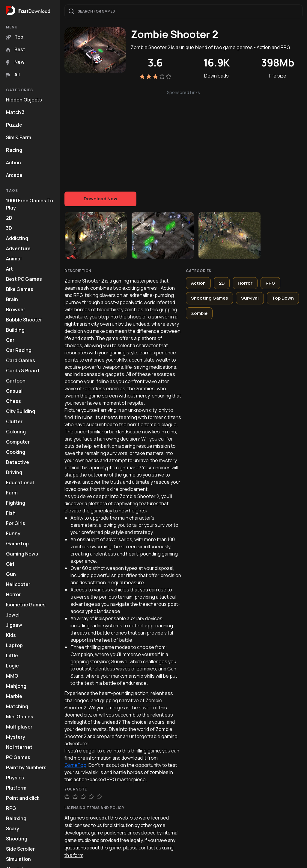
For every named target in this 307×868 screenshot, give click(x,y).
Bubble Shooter (24, 320)
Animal (14, 259)
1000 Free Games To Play (30, 204)
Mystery (16, 737)
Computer (18, 442)
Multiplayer (19, 727)
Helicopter (18, 584)
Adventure (18, 248)
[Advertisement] (183, 138)
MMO (12, 676)
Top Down (283, 298)
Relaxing (16, 818)
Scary (13, 828)
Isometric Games (26, 605)
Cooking (16, 452)
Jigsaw (14, 625)
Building (15, 330)
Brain (12, 299)
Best (16, 49)
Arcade (14, 175)
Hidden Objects (24, 100)
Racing (14, 150)
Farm (12, 493)
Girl (10, 564)
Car (10, 340)
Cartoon (16, 381)
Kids (11, 635)
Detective (18, 462)
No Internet (19, 747)
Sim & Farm (19, 137)
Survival (250, 298)
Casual (14, 391)
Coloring (16, 432)
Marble (14, 696)
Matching (17, 706)
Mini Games (20, 717)
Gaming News (22, 554)
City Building (21, 411)
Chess (13, 401)
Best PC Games (24, 279)
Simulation (18, 859)
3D (9, 228)
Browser (16, 309)
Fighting (16, 503)
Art (9, 269)
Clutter (14, 421)
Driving (14, 472)
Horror (13, 594)
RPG (11, 808)
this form (74, 855)
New (15, 62)
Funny (13, 533)
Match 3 (15, 112)
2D (9, 218)
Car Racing (19, 350)
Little (12, 655)
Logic (12, 666)
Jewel (13, 615)
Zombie (199, 313)
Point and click (23, 798)
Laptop (14, 645)
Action (13, 163)
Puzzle (14, 125)
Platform (16, 788)
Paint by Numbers (26, 767)
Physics (15, 778)
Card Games (21, 360)
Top (15, 37)
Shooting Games (209, 298)
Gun (11, 574)
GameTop (17, 544)
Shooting (17, 839)
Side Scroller (20, 849)
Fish (11, 513)
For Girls (16, 523)
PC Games (18, 757)
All (13, 75)
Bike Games (20, 289)
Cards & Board (22, 371)
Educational (20, 482)
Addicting (17, 238)
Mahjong (16, 686)
